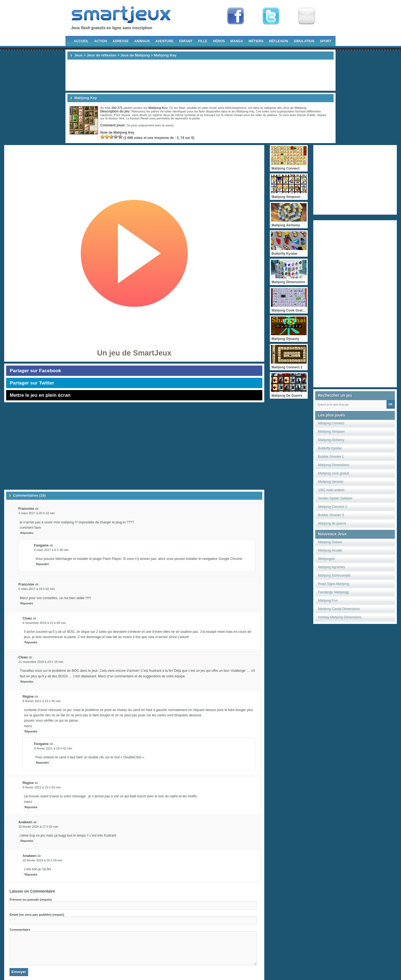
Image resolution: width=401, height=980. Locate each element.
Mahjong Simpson (331, 432)
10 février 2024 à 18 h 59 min (42, 860)
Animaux (142, 41)
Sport (326, 41)
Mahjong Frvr (328, 601)
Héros (219, 41)
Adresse (121, 41)
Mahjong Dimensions (334, 465)
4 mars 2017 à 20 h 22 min (37, 513)
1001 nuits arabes (331, 490)
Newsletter (307, 16)
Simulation (304, 41)
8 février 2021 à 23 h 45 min (42, 701)
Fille (203, 41)
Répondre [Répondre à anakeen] (27, 841)
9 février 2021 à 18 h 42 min (53, 748)
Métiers (256, 41)
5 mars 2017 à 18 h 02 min (37, 589)
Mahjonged (326, 559)
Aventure (164, 41)
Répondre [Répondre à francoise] (27, 533)
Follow (271, 16)
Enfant (186, 41)
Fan (236, 16)
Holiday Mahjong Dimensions (340, 617)
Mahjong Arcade (330, 550)
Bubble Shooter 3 (331, 515)
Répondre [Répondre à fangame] (42, 564)
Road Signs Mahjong (333, 584)
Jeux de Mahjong (135, 55)
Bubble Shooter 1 (331, 457)
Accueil (81, 41)
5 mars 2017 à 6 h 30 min (51, 550)
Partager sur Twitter (32, 383)
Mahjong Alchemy (331, 440)
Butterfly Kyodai (330, 448)
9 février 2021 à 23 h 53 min (42, 787)
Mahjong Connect (331, 423)
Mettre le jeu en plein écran (40, 395)
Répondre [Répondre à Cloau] (31, 642)
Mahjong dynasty (331, 482)
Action (101, 41)
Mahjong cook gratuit (333, 473)
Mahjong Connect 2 (332, 507)
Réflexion (279, 41)
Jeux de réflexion (101, 55)
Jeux (79, 55)
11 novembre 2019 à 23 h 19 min (41, 662)
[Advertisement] (200, 75)
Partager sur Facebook (35, 371)
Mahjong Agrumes (332, 567)
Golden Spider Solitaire (335, 498)
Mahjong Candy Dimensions (339, 609)
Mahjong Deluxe (330, 542)
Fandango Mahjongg (333, 592)
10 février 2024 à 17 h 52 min (38, 827)
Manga (237, 41)
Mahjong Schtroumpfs (334, 575)
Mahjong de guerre (332, 523)
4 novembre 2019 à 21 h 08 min (44, 623)
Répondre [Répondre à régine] (31, 732)
